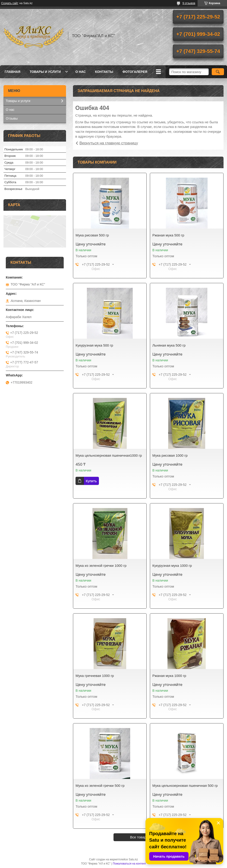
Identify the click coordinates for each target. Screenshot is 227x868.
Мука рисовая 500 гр (92, 235)
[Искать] (218, 72)
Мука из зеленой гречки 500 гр (100, 786)
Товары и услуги (45, 72)
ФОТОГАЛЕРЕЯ (135, 72)
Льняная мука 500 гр (169, 345)
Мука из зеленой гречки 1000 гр (101, 566)
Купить (91, 481)
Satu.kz (133, 859)
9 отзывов (189, 3)
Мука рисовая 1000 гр (170, 455)
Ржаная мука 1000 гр (169, 676)
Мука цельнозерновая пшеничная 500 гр (185, 786)
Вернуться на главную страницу (109, 143)
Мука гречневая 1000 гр (95, 676)
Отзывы (12, 118)
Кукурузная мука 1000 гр (172, 566)
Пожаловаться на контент (129, 864)
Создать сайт (10, 3)
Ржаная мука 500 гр (168, 235)
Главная (13, 72)
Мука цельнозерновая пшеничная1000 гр (109, 455)
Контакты (104, 72)
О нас (80, 72)
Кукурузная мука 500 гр (94, 345)
